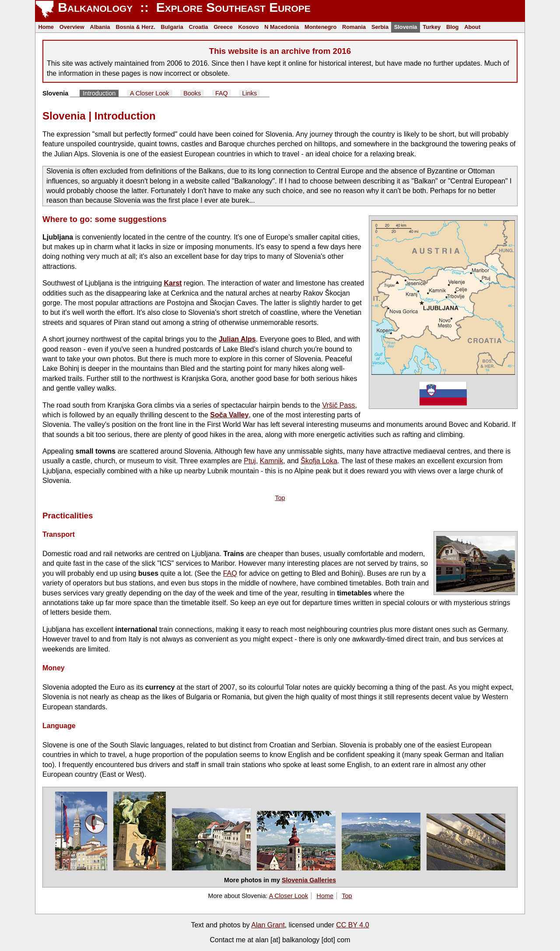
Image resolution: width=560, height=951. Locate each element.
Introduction (99, 93)
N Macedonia (282, 27)
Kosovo (249, 27)
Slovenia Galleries (309, 880)
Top (280, 498)
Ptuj (250, 461)
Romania (354, 27)
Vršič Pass (338, 405)
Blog (452, 27)
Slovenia (406, 27)
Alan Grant (268, 925)
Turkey (432, 27)
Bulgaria (172, 27)
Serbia (380, 27)
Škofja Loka (319, 461)
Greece (223, 27)
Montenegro (320, 27)
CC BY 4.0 (352, 925)
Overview (72, 27)
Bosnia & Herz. (135, 27)
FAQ (222, 93)
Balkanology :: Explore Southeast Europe (182, 7)
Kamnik (271, 461)
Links (250, 93)
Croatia (199, 27)
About (472, 27)
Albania (100, 27)
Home (46, 27)
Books (192, 93)
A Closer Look (150, 93)
